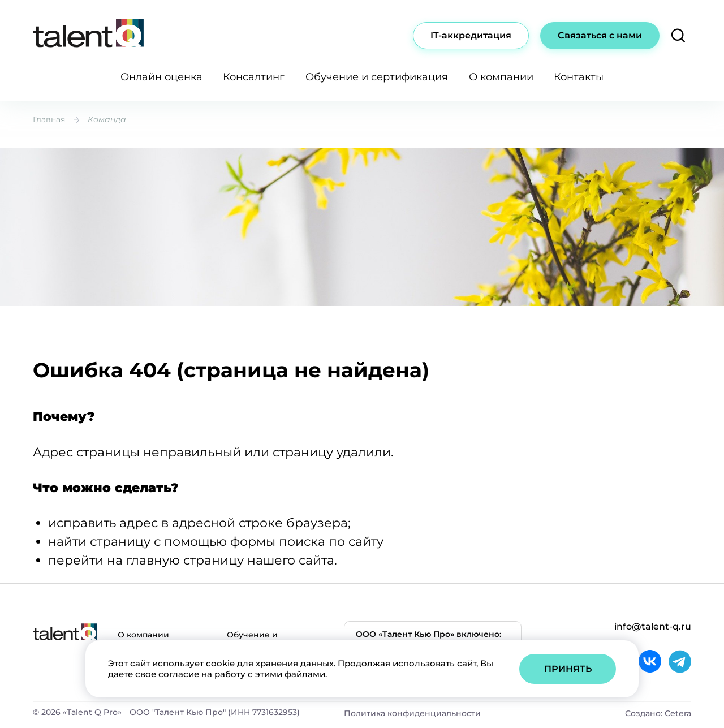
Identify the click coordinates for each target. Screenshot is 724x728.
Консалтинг (254, 77)
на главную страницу (175, 560)
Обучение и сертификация (377, 77)
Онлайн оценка (161, 77)
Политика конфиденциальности (412, 713)
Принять (568, 669)
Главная (49, 119)
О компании (501, 77)
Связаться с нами (600, 35)
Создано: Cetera (658, 713)
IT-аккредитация (471, 35)
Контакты (579, 77)
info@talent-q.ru (653, 626)
